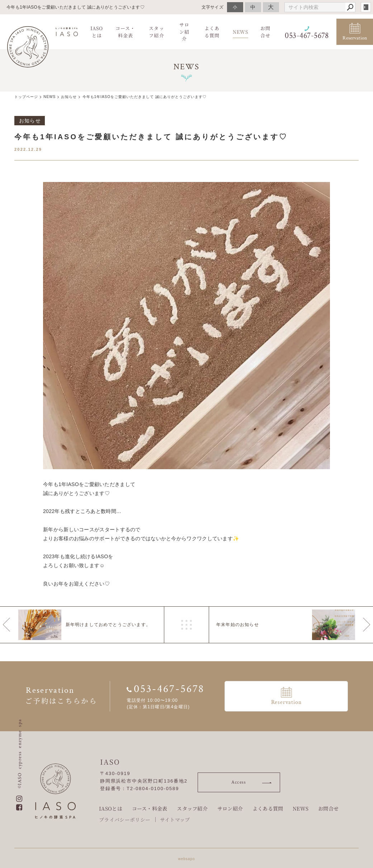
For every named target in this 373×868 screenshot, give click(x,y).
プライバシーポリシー (125, 818)
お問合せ (328, 807)
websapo (186, 857)
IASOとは (111, 807)
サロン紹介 (230, 807)
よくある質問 (268, 807)
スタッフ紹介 (192, 807)
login (366, 7)
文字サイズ (213, 7)
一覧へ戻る (186, 625)
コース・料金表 (150, 807)
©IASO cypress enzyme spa (20, 753)
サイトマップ (175, 818)
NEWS (301, 807)
